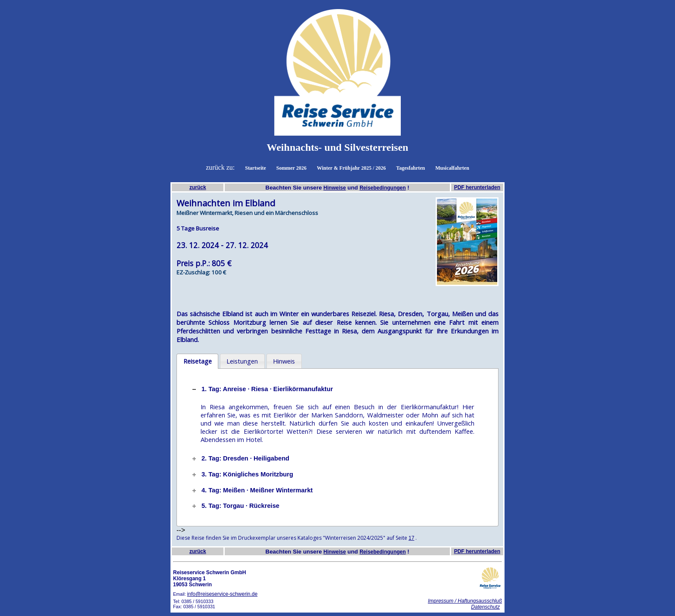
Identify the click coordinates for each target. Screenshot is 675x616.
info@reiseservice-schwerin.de (223, 594)
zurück (198, 187)
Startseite (255, 168)
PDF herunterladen (477, 187)
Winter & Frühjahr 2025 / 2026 (351, 168)
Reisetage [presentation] (198, 361)
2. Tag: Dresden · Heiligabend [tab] (240, 458)
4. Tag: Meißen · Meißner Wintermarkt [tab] (252, 490)
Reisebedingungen (382, 188)
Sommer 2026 (291, 168)
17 (411, 538)
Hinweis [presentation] (284, 361)
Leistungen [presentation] (242, 361)
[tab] (197, 361)
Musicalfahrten (452, 168)
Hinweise (334, 188)
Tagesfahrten (410, 168)
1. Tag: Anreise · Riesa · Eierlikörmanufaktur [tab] (262, 389)
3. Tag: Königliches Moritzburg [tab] (242, 474)
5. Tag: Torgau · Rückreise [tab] (235, 506)
